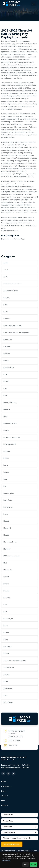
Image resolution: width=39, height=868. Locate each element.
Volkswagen (8, 688)
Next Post (6, 239)
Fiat (5, 388)
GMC (5, 416)
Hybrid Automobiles (12, 437)
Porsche (7, 598)
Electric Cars (9, 367)
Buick (6, 312)
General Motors (10, 402)
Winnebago (8, 702)
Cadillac (7, 319)
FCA (5, 374)
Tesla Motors (9, 667)
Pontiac (7, 591)
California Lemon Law (17, 217)
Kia (5, 486)
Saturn (6, 633)
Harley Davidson (10, 423)
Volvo (6, 695)
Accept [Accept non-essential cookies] (33, 864)
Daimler (7, 353)
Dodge (6, 360)
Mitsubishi (8, 570)
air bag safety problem (21, 223)
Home (4, 782)
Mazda (6, 535)
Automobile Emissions (13, 284)
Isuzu (6, 465)
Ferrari (6, 381)
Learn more (6, 860)
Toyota (6, 674)
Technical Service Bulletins (15, 660)
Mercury (7, 549)
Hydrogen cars (10, 444)
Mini (5, 563)
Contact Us (13, 745)
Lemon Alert (8, 507)
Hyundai (7, 451)
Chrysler (7, 346)
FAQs (3, 791)
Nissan (6, 584)
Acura (6, 263)
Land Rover (8, 500)
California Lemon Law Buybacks (17, 332)
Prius (6, 605)
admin (28, 41)
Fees (3, 800)
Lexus (6, 514)
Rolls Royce (8, 619)
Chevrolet (23, 220)
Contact (5, 805)
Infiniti (6, 458)
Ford (5, 395)
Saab (6, 626)
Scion (6, 640)
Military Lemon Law (11, 556)
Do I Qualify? (6, 786)
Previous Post (18, 239)
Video (6, 681)
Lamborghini (9, 493)
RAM (5, 612)
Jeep (5, 479)
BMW (6, 305)
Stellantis (7, 647)
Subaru (6, 653)
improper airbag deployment (12, 225)
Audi (5, 277)
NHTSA (6, 577)
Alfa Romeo (8, 270)
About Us (5, 796)
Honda (6, 430)
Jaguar (6, 472)
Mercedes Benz (10, 542)
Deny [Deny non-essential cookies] (26, 864)
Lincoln (6, 521)
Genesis (7, 409)
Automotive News (11, 291)
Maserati (7, 528)
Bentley (7, 298)
